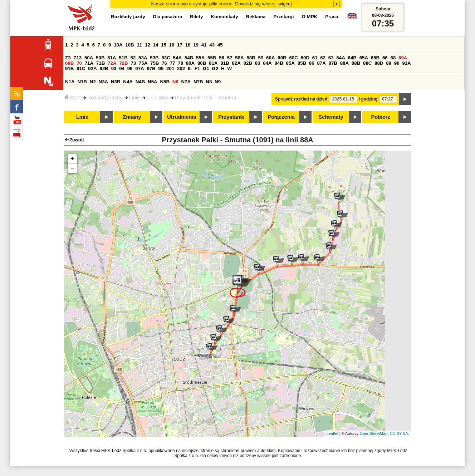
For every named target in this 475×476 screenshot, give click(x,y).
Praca (332, 17)
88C (367, 63)
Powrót (77, 140)
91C (81, 68)
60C (293, 58)
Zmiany (132, 117)
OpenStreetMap (374, 433)
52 (133, 58)
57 (230, 58)
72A (112, 63)
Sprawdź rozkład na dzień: (302, 99)
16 (172, 45)
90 (397, 63)
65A (364, 58)
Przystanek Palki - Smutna (206, 98)
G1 (206, 68)
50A (89, 58)
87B (333, 63)
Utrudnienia (182, 117)
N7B (198, 82)
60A (270, 58)
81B (225, 63)
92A (92, 68)
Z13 (77, 58)
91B (69, 68)
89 (389, 63)
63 (331, 58)
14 (156, 45)
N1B (82, 82)
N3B (116, 82)
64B (352, 58)
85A (290, 63)
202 (181, 68)
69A (403, 58)
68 (393, 58)
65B (375, 58)
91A (406, 63)
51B (123, 58)
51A (112, 58)
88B (356, 63)
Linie (135, 98)
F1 (197, 68)
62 (323, 58)
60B (282, 58)
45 (220, 45)
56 (222, 58)
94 (122, 68)
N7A (186, 82)
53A (143, 58)
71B (101, 63)
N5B (165, 82)
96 (130, 68)
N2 (93, 82)
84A (267, 63)
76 (164, 63)
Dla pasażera (168, 17)
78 (180, 63)
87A (321, 63)
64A (341, 58)
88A (344, 63)
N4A (128, 82)
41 (204, 45)
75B (155, 63)
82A (236, 63)
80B (202, 63)
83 (258, 63)
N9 (218, 82)
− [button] (72, 168)
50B (100, 58)
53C (166, 58)
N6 (175, 82)
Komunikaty (224, 17)
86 (312, 63)
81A (213, 63)
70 (79, 63)
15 (164, 45)
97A (139, 68)
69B (69, 63)
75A (143, 63)
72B (123, 63)
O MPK (310, 17)
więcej (285, 4)
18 (188, 45)
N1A (70, 82)
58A (239, 58)
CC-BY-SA (399, 433)
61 (315, 58)
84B (279, 63)
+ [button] (72, 159)
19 (196, 45)
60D (305, 58)
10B (129, 45)
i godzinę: (369, 99)
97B (151, 68)
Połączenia (281, 117)
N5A (153, 82)
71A (89, 63)
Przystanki (231, 117)
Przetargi (283, 17)
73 (133, 63)
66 (385, 58)
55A (200, 58)
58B (251, 58)
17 (180, 45)
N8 (209, 82)
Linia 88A (158, 98)
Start (72, 98)
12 (148, 45)
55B (212, 58)
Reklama (256, 17)
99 (161, 68)
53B (154, 58)
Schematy (331, 117)
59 (261, 58)
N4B (140, 82)
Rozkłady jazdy (105, 98)
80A (190, 63)
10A (118, 45)
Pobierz (381, 117)
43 (212, 45)
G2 (215, 68)
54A (177, 58)
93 (114, 68)
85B (302, 63)
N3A (104, 82)
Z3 (68, 58)
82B (248, 63)
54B (189, 58)
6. (190, 68)
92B (104, 68)
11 (139, 45)
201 (170, 68)
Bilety (196, 17)
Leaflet (332, 433)
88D (379, 63)
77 (173, 63)
